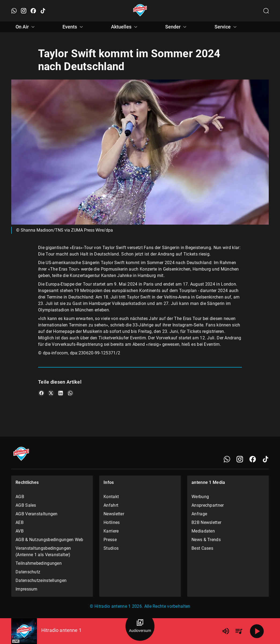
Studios (111, 548)
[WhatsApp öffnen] (14, 11)
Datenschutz (28, 572)
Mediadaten (203, 531)
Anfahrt (111, 505)
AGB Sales (26, 505)
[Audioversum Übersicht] (140, 626)
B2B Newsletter (206, 522)
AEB (20, 522)
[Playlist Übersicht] (239, 631)
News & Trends (206, 540)
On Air (26, 27)
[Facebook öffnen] (33, 11)
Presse (110, 540)
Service (226, 27)
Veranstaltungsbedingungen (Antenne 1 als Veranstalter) (43, 551)
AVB (20, 531)
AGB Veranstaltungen (37, 514)
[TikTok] (266, 459)
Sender (177, 27)
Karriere (111, 531)
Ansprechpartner (208, 505)
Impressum (27, 589)
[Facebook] (253, 459)
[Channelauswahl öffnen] (266, 11)
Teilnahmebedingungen (39, 563)
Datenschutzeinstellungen (41, 580)
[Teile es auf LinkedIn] (61, 393)
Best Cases (202, 548)
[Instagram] (240, 459)
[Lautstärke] (226, 631)
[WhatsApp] (227, 459)
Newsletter (114, 514)
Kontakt (111, 497)
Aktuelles (125, 27)
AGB (20, 497)
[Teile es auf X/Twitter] (51, 393)
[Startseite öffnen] (140, 11)
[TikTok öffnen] (43, 11)
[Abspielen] (257, 631)
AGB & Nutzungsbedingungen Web (49, 540)
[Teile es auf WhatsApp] (70, 393)
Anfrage (199, 514)
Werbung (200, 497)
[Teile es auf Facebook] (41, 393)
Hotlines (112, 522)
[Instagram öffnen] (24, 11)
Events (73, 27)
